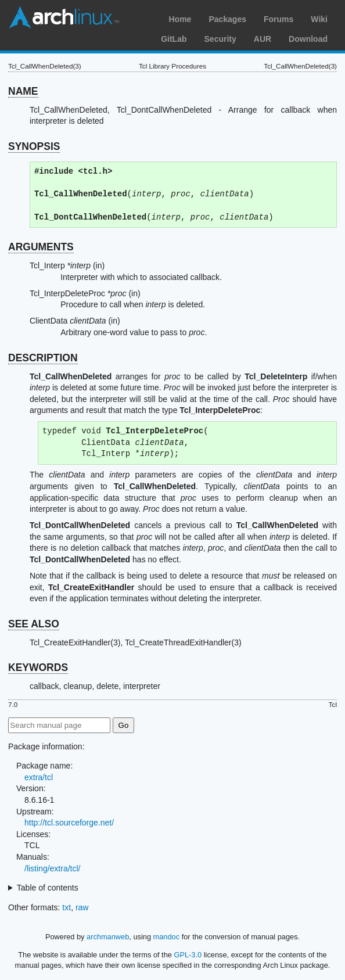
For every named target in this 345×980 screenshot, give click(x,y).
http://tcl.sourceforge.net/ (69, 823)
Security (220, 39)
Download (308, 39)
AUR (263, 39)
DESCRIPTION (43, 358)
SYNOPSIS (34, 146)
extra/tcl (39, 777)
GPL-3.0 (188, 955)
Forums (278, 19)
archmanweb (108, 937)
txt (67, 907)
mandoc (167, 937)
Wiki (319, 19)
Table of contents (48, 888)
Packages (227, 19)
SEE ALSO (34, 624)
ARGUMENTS (41, 247)
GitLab (174, 39)
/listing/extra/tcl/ (52, 868)
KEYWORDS (38, 667)
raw (82, 907)
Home (180, 19)
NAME (23, 91)
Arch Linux (64, 17)
